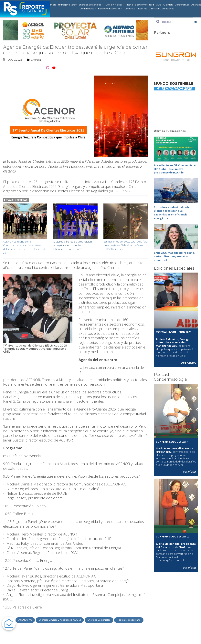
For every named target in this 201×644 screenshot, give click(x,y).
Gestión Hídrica (114, 5)
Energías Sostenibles (91, 5)
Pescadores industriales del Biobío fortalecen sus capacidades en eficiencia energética (172, 211)
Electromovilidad (144, 5)
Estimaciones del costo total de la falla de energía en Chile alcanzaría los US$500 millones (126, 245)
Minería (129, 5)
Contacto (130, 9)
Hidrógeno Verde (67, 5)
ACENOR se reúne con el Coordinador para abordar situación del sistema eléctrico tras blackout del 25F (25, 246)
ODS (159, 5)
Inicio (53, 5)
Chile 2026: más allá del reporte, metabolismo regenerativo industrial (174, 253)
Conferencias (88, 9)
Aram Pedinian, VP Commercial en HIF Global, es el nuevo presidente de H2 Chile (176, 168)
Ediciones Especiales (110, 9)
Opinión (168, 5)
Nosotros (142, 9)
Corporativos (182, 5)
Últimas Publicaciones (161, 9)
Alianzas (196, 5)
